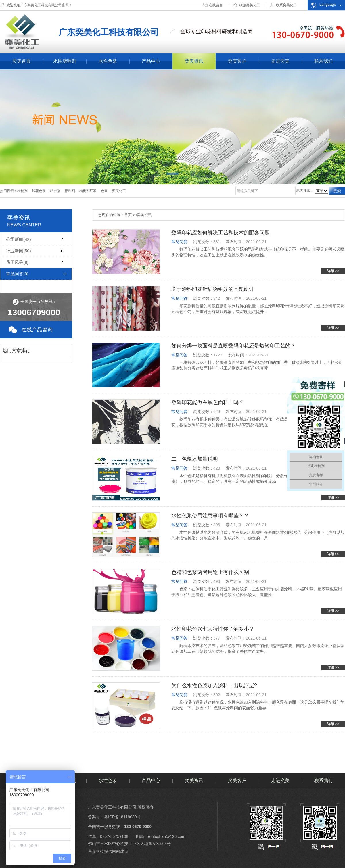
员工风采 (17, 262)
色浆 (104, 191)
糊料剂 (70, 191)
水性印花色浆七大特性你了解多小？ (213, 629)
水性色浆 (108, 61)
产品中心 (151, 61)
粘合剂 (55, 191)
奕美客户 (237, 61)
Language (323, 5)
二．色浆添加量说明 (195, 459)
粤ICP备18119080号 (122, 817)
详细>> (333, 271)
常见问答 (17, 274)
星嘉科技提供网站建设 (108, 851)
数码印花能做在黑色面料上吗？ (208, 402)
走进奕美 (280, 61)
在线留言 (213, 5)
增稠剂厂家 (88, 191)
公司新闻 (19, 239)
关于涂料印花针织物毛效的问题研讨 (213, 289)
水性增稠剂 (65, 61)
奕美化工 (119, 191)
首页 (128, 215)
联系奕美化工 (283, 5)
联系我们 (323, 61)
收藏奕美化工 (247, 5)
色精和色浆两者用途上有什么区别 (210, 572)
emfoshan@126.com (167, 836)
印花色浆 (39, 191)
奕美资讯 (194, 61)
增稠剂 (22, 191)
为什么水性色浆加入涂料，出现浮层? (214, 685)
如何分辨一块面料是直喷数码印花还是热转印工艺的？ (233, 346)
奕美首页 (22, 61)
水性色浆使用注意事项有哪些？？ (210, 516)
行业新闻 (19, 251)
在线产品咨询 (37, 330)
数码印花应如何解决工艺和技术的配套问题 (221, 233)
